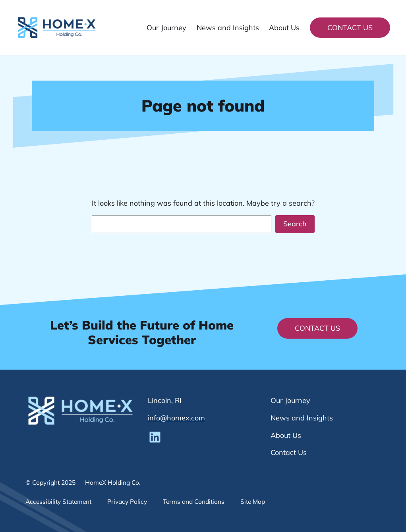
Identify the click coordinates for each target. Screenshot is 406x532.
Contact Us (350, 28)
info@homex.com (176, 418)
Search (295, 224)
